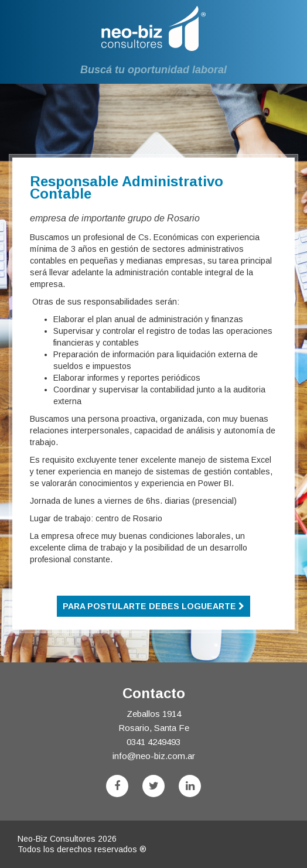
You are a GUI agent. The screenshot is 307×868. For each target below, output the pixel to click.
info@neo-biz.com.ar (154, 756)
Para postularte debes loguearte (153, 606)
